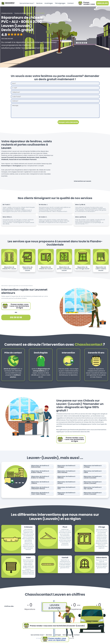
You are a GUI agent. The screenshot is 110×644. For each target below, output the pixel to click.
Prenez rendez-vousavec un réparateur (54, 639)
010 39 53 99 (16, 317)
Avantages (49, 3)
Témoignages (60, 3)
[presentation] (24, 122)
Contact (71, 3)
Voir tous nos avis (7, 38)
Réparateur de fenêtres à (42, 466)
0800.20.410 (102, 3)
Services (39, 3)
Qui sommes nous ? (27, 3)
